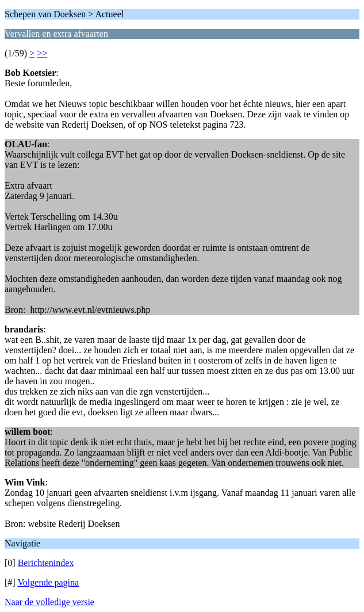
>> (42, 53)
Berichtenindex (46, 563)
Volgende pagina (48, 582)
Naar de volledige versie (49, 602)
